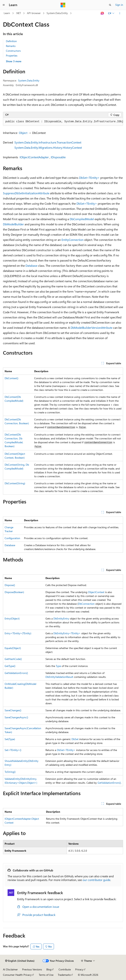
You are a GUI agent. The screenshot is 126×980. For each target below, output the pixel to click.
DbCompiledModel (82, 219)
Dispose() (10, 585)
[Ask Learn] (102, 13)
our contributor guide (96, 880)
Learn (7, 13)
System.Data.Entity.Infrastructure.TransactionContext (48, 142)
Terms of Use (46, 975)
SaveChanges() (13, 710)
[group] (63, 122)
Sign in (119, 5)
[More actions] (120, 13)
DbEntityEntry (61, 618)
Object (23, 133)
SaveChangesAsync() (16, 717)
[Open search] (110, 5)
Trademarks (64, 975)
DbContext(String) (15, 483)
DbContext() (11, 378)
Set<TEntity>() (13, 750)
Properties (12, 56)
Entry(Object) (12, 618)
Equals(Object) (13, 648)
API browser (34, 13)
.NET (18, 13)
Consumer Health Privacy (17, 975)
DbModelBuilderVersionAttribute (91, 328)
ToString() (10, 772)
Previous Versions (32, 969)
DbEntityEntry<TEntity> (67, 633)
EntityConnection (73, 240)
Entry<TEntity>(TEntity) (18, 633)
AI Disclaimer (10, 969)
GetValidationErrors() (16, 673)
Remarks (11, 46)
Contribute (65, 969)
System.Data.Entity (57, 13)
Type (58, 666)
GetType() (10, 666)
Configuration (12, 538)
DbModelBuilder (13, 224)
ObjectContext (96, 592)
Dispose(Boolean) (14, 592)
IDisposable (58, 157)
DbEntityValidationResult (59, 677)
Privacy (79, 969)
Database (31, 266)
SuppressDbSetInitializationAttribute (26, 193)
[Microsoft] (63, 5)
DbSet (75, 739)
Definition (11, 41)
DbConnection (86, 604)
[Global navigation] (4, 5)
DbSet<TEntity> (89, 178)
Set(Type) (10, 739)
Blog (49, 969)
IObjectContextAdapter (34, 157)
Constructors (13, 51)
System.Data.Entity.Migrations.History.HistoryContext (48, 147)
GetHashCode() (13, 659)
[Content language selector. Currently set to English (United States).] (20, 961)
